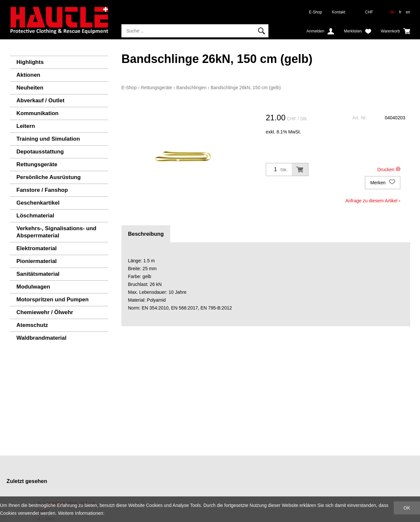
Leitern (26, 126)
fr (400, 12)
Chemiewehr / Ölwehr (45, 312)
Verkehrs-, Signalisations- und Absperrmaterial (56, 232)
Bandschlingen (191, 88)
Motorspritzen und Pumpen (52, 300)
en (408, 12)
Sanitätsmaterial (38, 274)
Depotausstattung (40, 152)
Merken (383, 183)
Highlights (30, 62)
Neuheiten (30, 88)
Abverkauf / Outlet (40, 100)
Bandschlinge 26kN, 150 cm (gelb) (246, 88)
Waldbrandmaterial (41, 338)
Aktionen (28, 75)
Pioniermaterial (37, 261)
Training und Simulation (48, 139)
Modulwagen (33, 287)
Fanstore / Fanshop (42, 190)
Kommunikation (37, 113)
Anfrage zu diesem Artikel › (373, 201)
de (392, 12)
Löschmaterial (35, 216)
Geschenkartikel (38, 203)
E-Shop (316, 12)
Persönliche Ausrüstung (49, 177)
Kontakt (339, 12)
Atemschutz (32, 325)
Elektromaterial (37, 248)
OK (407, 508)
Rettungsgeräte (37, 164)
